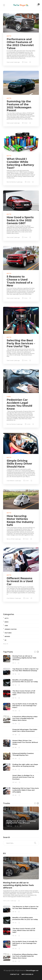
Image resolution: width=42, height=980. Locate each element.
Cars (9, 397)
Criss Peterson (11, 481)
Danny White (10, 539)
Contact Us (15, 974)
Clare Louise (10, 62)
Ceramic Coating (11, 629)
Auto (9, 36)
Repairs (7, 636)
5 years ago (17, 62)
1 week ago (9, 826)
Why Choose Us (27, 974)
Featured (8, 633)
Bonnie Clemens (11, 182)
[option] (21, 726)
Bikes (7, 622)
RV (5, 640)
